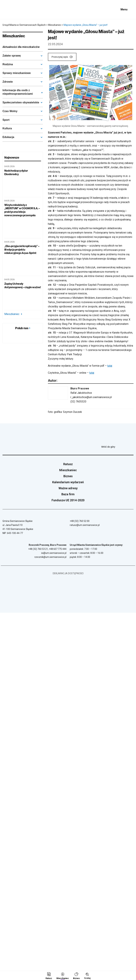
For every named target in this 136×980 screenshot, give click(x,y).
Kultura (7, 128)
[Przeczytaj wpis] (62, 57)
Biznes (68, 476)
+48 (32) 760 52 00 (80, 521)
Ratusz (68, 464)
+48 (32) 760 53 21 (38, 549)
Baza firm (68, 494)
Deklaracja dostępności (68, 573)
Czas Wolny (10, 111)
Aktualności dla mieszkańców (21, 47)
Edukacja (8, 137)
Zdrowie (8, 82)
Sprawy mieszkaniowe (17, 73)
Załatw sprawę (12, 56)
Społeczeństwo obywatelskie (21, 102)
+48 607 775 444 (58, 549)
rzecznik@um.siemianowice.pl (50, 557)
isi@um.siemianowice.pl (54, 553)
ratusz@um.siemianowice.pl (85, 525)
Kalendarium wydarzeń (68, 482)
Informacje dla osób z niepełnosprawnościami (18, 92)
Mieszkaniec (13, 314)
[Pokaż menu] (126, 10)
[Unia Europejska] (96, 10)
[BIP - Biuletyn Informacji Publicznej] (112, 10)
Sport (6, 120)
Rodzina (8, 64)
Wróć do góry (117, 447)
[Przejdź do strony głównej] (12, 10)
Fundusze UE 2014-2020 (68, 500)
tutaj (110, 366)
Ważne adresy (68, 488)
